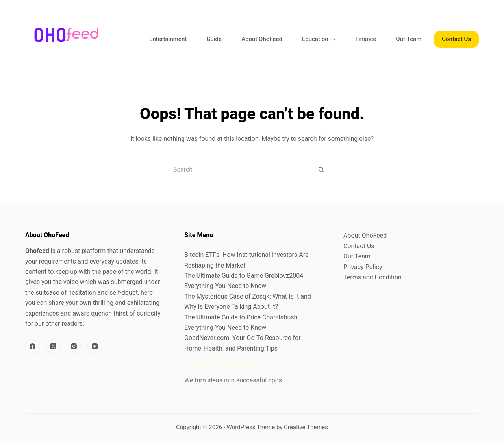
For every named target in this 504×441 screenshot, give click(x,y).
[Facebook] (33, 346)
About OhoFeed (262, 39)
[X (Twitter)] (54, 346)
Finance (366, 39)
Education (321, 39)
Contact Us (456, 39)
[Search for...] (242, 170)
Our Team (409, 39)
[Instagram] (74, 346)
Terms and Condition (372, 277)
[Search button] (321, 170)
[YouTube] (95, 346)
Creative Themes (306, 427)
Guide (214, 39)
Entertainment (168, 39)
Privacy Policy (363, 267)
